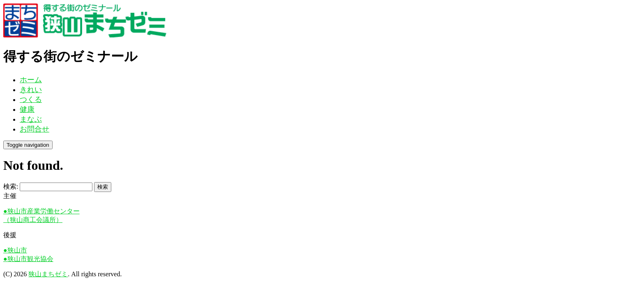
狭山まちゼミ (48, 274)
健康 (27, 109)
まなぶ (31, 119)
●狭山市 (15, 250)
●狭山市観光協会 (28, 259)
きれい (31, 90)
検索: (11, 186)
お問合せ (34, 129)
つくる (31, 99)
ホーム (31, 80)
